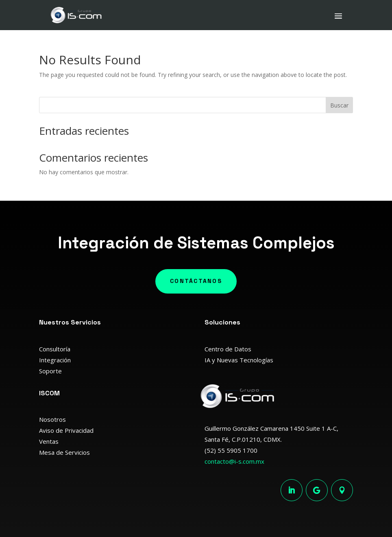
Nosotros (52, 419)
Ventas (49, 441)
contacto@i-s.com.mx (234, 461)
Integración (55, 360)
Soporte (50, 371)
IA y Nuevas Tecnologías (239, 360)
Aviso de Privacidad (66, 430)
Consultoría (55, 349)
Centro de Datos (228, 349)
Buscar (339, 105)
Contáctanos (196, 281)
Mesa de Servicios (64, 452)
